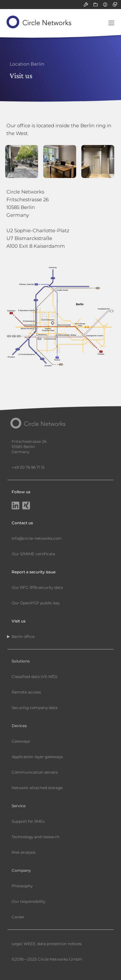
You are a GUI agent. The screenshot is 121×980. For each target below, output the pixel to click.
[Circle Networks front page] (39, 22)
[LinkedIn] (15, 506)
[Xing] (26, 506)
